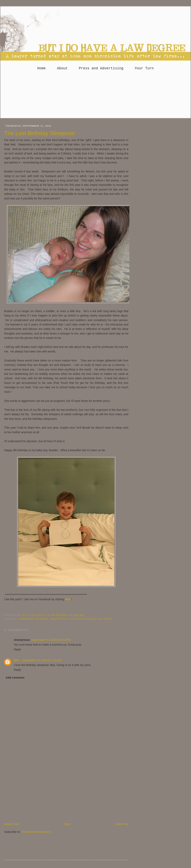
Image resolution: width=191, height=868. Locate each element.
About (62, 68)
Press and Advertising (101, 68)
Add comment (15, 678)
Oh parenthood (83, 619)
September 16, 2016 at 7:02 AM (41, 660)
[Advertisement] (95, 96)
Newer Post (12, 824)
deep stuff (59, 619)
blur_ (17, 660)
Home (41, 68)
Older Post (122, 824)
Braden (42, 619)
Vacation (105, 619)
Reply (17, 649)
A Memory (26, 619)
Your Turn (144, 68)
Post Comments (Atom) (36, 832)
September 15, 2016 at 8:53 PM (51, 640)
